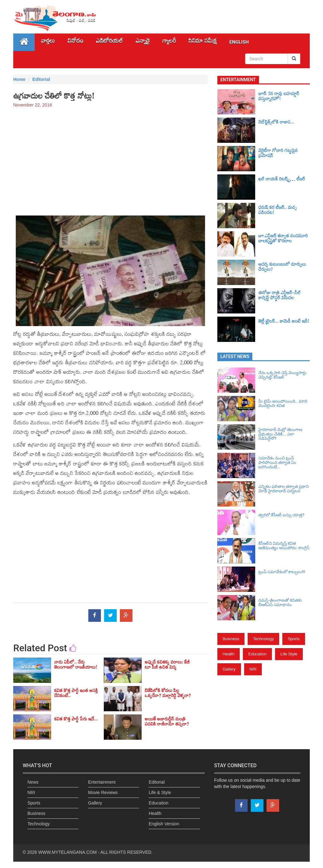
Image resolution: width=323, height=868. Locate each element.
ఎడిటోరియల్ (109, 42)
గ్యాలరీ (169, 42)
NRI (253, 669)
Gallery (229, 669)
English (239, 42)
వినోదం (75, 42)
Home (19, 79)
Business (231, 639)
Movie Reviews (103, 792)
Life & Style (160, 792)
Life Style (289, 654)
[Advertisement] (111, 159)
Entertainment (102, 782)
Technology (263, 639)
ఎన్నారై (143, 42)
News (33, 782)
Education (257, 654)
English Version (164, 824)
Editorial (41, 79)
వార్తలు (48, 42)
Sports (294, 639)
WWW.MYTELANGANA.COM (67, 852)
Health (229, 654)
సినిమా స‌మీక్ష (203, 42)
